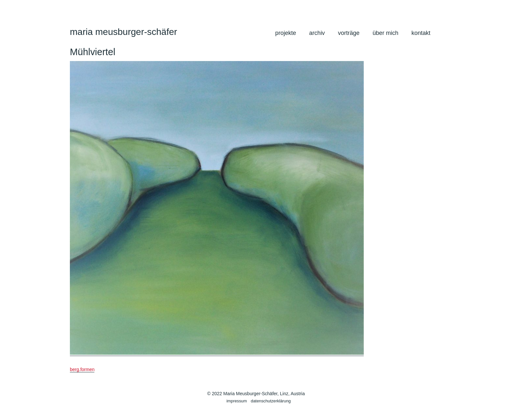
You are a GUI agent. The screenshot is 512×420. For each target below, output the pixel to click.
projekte (286, 33)
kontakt (421, 33)
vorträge (349, 33)
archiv (317, 33)
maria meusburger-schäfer (123, 32)
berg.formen (82, 369)
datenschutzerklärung (271, 401)
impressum (237, 401)
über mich (385, 33)
